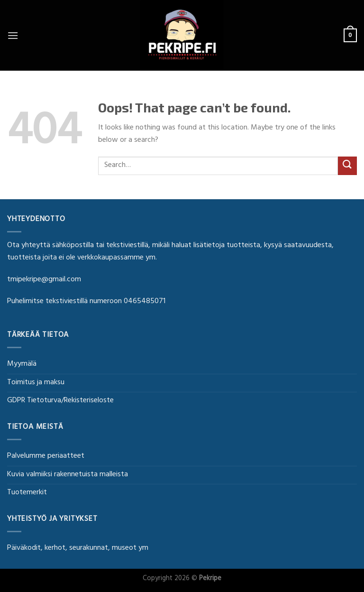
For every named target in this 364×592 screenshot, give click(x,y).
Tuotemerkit (27, 493)
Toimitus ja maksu (36, 383)
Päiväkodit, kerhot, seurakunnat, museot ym (78, 548)
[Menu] (13, 35)
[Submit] (347, 166)
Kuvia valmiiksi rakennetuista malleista (68, 475)
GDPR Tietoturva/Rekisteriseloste (60, 401)
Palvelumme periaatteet (46, 456)
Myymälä (22, 364)
